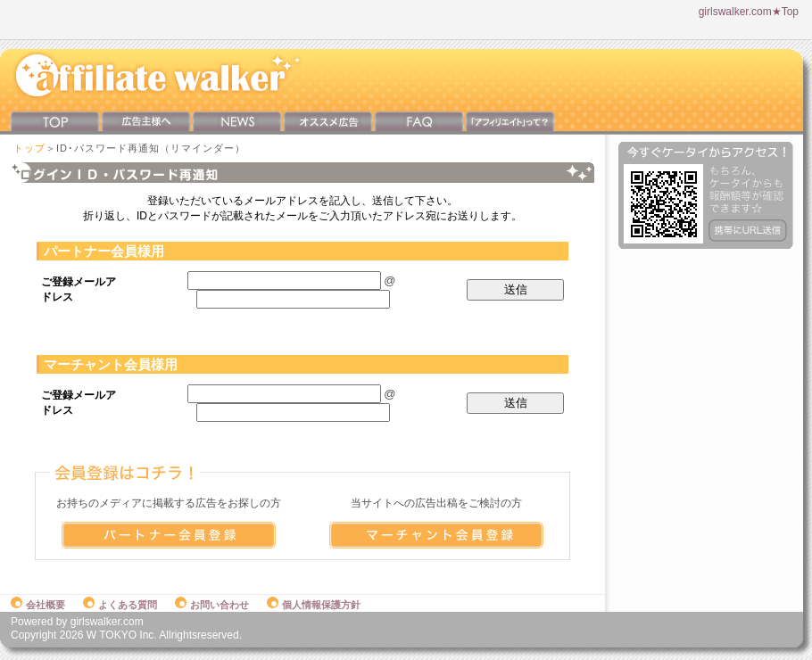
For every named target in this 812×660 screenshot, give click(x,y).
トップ (29, 148)
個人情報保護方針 (314, 605)
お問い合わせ (212, 605)
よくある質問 (120, 605)
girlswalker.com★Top (749, 12)
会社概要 (38, 605)
